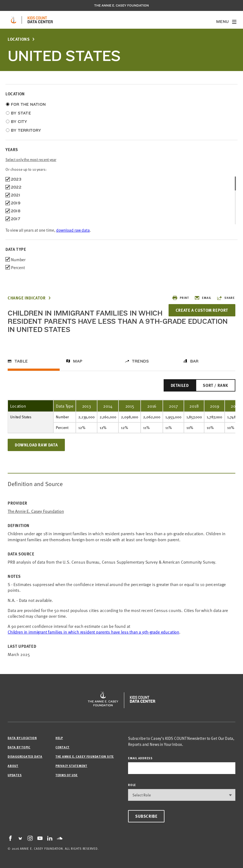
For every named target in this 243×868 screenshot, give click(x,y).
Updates (15, 775)
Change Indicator (27, 298)
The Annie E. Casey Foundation (121, 5)
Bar (194, 361)
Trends (140, 361)
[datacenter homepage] (40, 20)
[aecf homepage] (14, 20)
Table (21, 361)
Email (203, 298)
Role (132, 785)
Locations (19, 39)
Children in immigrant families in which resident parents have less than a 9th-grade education (93, 632)
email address (140, 758)
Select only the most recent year (31, 159)
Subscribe (146, 816)
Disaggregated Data (25, 756)
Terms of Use (67, 775)
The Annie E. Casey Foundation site (85, 756)
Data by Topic (19, 747)
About (13, 766)
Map (78, 361)
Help (59, 738)
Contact (63, 747)
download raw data (73, 230)
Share (226, 298)
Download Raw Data (36, 445)
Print (180, 298)
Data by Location (22, 738)
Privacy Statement (71, 766)
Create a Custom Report (202, 310)
